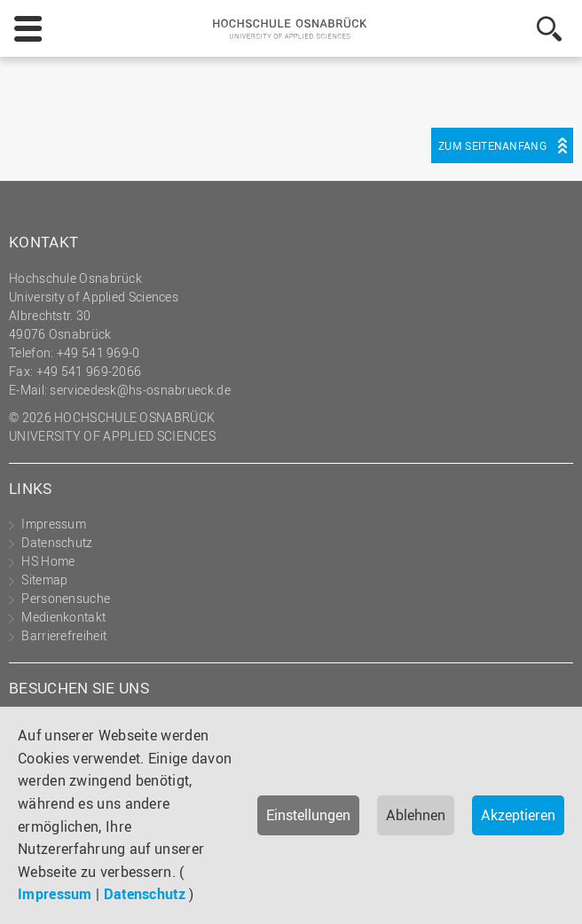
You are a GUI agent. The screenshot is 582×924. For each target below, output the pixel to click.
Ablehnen (416, 815)
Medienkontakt (63, 617)
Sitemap (44, 579)
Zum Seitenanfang (492, 145)
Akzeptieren (518, 815)
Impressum (55, 894)
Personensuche (66, 598)
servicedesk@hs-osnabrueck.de (140, 390)
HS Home (48, 561)
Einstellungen (308, 815)
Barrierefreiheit (64, 635)
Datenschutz (145, 894)
